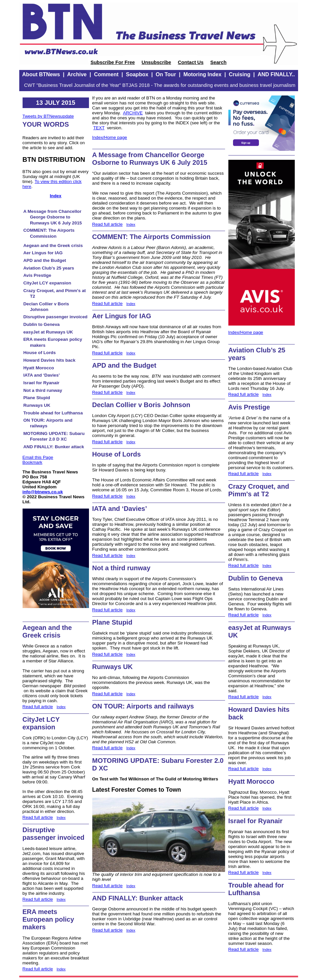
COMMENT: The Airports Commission (152, 237)
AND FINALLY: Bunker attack (54, 447)
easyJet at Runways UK (48, 332)
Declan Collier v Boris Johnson (141, 405)
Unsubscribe (157, 62)
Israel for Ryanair (41, 383)
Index (56, 196)
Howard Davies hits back (49, 360)
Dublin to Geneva (41, 324)
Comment (106, 74)
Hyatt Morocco (39, 368)
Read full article (38, 707)
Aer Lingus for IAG (43, 253)
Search (218, 62)
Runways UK (37, 405)
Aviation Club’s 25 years (49, 268)
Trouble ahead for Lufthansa (53, 413)
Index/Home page (110, 137)
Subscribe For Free (113, 62)
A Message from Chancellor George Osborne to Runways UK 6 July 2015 (52, 217)
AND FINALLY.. (276, 74)
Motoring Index (202, 74)
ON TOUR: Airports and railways (143, 706)
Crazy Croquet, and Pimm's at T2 (259, 490)
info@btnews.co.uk (43, 492)
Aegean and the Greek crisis (53, 245)
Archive (77, 74)
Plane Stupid (37, 398)
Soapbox (137, 74)
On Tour (166, 74)
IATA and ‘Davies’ (41, 375)
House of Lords (40, 353)
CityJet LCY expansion (47, 283)
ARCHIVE (133, 113)
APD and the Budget (45, 260)
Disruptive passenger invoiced (55, 317)
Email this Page (38, 457)
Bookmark (33, 462)
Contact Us (191, 62)
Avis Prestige (37, 275)
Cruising (239, 74)
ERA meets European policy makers (48, 919)
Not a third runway (43, 390)
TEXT (99, 128)
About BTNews (41, 74)
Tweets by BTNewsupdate (48, 116)
